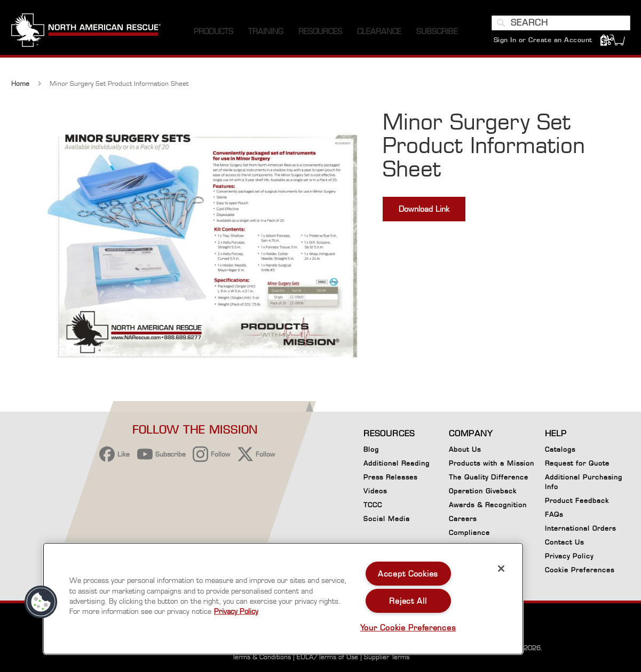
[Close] (501, 569)
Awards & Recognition (488, 505)
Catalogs (560, 449)
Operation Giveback (483, 491)
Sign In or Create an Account (543, 40)
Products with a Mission (492, 463)
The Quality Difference (489, 477)
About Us (465, 449)
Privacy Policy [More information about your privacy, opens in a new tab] (236, 611)
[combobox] (561, 23)
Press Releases (390, 477)
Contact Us (564, 542)
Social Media (387, 519)
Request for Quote (577, 463)
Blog (371, 449)
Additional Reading (397, 463)
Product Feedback (577, 501)
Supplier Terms (387, 657)
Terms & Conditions (262, 657)
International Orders (580, 528)
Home (20, 83)
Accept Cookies (408, 574)
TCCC (373, 505)
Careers (463, 519)
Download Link (424, 209)
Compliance (469, 533)
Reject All (408, 601)
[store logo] (86, 31)
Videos (375, 491)
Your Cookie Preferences (408, 627)
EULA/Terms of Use (327, 657)
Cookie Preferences (580, 572)
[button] (41, 602)
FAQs (554, 514)
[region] (283, 599)
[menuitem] (213, 32)
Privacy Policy (569, 556)
